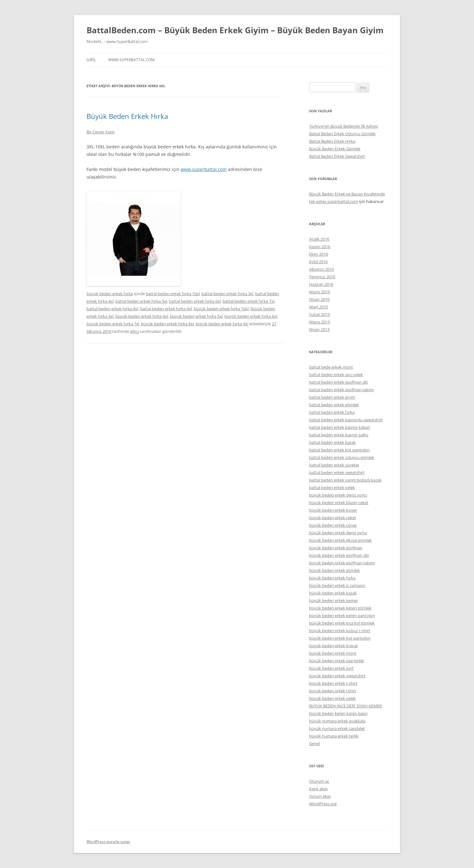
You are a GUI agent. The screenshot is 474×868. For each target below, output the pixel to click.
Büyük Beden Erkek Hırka (127, 116)
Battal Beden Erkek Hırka (332, 141)
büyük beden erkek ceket (333, 518)
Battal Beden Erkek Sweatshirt (337, 156)
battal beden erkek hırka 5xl (141, 301)
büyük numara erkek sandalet (337, 728)
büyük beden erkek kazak (333, 593)
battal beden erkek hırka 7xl (248, 301)
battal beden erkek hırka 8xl (112, 309)
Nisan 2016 (319, 299)
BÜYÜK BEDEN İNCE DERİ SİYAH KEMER (345, 706)
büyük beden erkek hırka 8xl (167, 324)
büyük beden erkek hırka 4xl (142, 316)
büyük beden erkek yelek (332, 698)
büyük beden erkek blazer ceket (339, 503)
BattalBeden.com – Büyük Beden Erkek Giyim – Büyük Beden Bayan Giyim (235, 30)
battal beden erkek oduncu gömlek (342, 457)
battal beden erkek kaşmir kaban (340, 427)
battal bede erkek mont (331, 367)
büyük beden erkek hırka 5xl (196, 316)
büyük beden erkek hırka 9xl (222, 324)
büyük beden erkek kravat (334, 646)
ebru (134, 331)
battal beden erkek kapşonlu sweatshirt (346, 420)
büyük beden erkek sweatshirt (337, 676)
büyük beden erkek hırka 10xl (221, 309)
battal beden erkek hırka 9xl (166, 309)
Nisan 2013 (319, 329)
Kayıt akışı (318, 789)
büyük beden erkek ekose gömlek (340, 540)
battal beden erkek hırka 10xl (173, 294)
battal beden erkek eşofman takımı (342, 390)
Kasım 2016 (320, 247)
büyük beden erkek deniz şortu (338, 533)
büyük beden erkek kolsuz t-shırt (340, 631)
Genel (314, 743)
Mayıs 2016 (319, 292)
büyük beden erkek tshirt (333, 691)
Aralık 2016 (319, 239)
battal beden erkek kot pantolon (339, 450)
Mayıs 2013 (319, 322)
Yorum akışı (320, 796)
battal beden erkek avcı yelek (336, 375)
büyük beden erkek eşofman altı (339, 555)
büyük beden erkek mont (333, 653)
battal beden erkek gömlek (334, 405)
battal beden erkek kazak (332, 442)
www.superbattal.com (131, 60)
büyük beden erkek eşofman (336, 548)
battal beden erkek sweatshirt (337, 472)
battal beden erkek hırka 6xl (195, 301)
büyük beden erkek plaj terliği (337, 661)
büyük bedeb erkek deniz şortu (338, 495)
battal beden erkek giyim (332, 397)
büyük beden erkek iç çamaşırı (337, 585)
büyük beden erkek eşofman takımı (342, 563)
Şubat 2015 (319, 314)
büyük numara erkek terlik (334, 736)
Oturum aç (319, 781)
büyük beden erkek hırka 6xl (251, 316)
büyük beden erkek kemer (334, 600)
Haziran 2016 (321, 284)
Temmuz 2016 (322, 277)
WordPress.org (323, 804)
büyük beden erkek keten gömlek (340, 608)
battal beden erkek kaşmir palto (339, 435)
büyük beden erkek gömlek (334, 570)
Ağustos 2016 (321, 269)
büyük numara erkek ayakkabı (337, 721)
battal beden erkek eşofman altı (339, 382)
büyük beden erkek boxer (333, 510)
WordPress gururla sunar (108, 841)
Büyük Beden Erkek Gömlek (335, 149)
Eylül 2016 (318, 262)
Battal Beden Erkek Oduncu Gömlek (342, 134)
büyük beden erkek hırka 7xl (113, 324)
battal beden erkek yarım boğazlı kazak (345, 480)
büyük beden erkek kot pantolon (340, 638)
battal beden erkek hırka (332, 412)
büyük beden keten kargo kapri (338, 713)
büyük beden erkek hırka (110, 294)
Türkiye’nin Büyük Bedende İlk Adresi (343, 126)
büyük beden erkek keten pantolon (342, 615)
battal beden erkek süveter (334, 465)
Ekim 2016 (319, 254)
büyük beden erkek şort (331, 668)
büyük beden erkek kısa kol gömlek (342, 623)
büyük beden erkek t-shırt (333, 683)
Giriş (91, 60)
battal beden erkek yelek (332, 487)
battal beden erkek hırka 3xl (227, 294)
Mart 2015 (319, 307)
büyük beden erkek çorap (333, 525)
